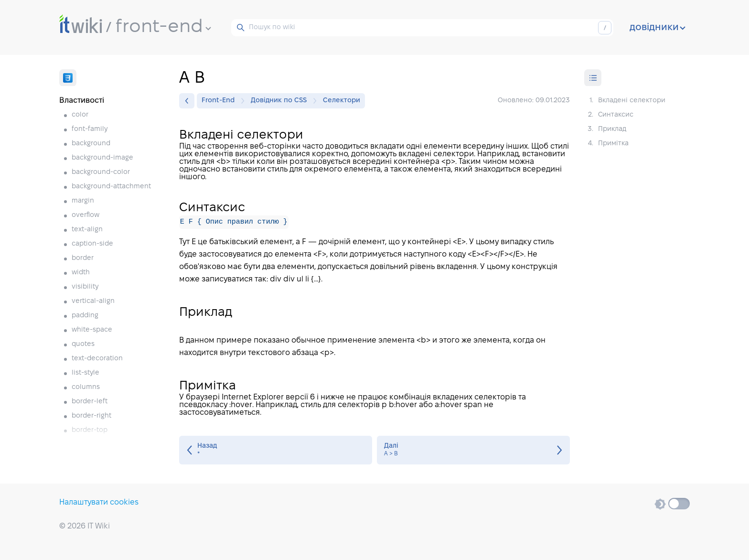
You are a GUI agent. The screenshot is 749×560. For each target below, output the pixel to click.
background (91, 144)
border (83, 258)
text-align (87, 230)
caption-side (92, 244)
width (81, 273)
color (80, 115)
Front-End (220, 101)
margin (83, 201)
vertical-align (93, 301)
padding (85, 316)
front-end (163, 27)
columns (86, 387)
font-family (90, 129)
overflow (86, 215)
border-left (90, 402)
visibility (85, 287)
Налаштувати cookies (99, 502)
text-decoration (97, 359)
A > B (473, 450)
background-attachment (111, 187)
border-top (90, 430)
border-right (91, 416)
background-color (101, 172)
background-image (102, 158)
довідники (658, 28)
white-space (92, 330)
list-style (86, 373)
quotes (83, 344)
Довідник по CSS (281, 101)
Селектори (342, 101)
